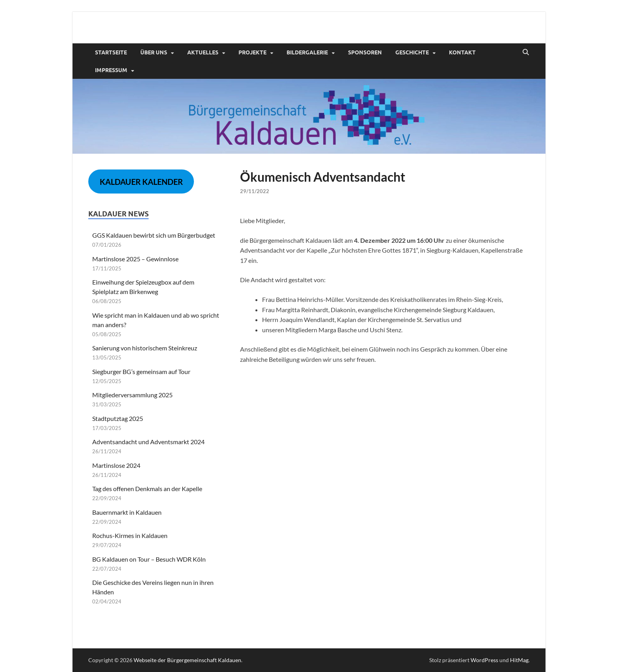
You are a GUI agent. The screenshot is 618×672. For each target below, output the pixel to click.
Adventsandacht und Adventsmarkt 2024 (148, 442)
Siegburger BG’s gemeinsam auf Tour (141, 371)
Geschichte (412, 52)
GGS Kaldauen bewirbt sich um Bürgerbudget (154, 235)
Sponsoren (365, 52)
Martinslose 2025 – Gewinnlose (135, 259)
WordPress (484, 660)
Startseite (111, 52)
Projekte (252, 52)
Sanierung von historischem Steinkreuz (145, 348)
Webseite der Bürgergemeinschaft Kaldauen (187, 660)
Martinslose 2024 (116, 465)
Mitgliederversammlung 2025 (132, 395)
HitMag (519, 660)
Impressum (111, 70)
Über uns (154, 52)
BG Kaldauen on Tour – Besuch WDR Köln (149, 559)
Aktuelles (203, 52)
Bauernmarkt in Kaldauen (127, 512)
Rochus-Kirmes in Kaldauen (130, 535)
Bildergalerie (307, 52)
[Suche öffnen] (526, 52)
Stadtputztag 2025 (118, 418)
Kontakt (462, 52)
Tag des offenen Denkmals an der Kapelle (147, 489)
